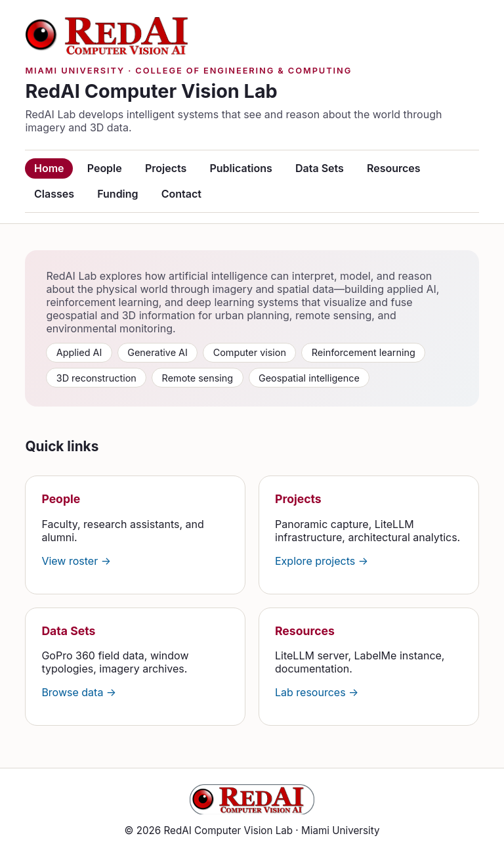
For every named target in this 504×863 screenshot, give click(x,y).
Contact (181, 194)
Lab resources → (317, 692)
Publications (241, 168)
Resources (394, 168)
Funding (117, 194)
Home (49, 168)
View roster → (76, 561)
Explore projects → (322, 561)
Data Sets (320, 168)
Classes (54, 194)
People (105, 168)
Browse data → (79, 692)
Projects (166, 168)
